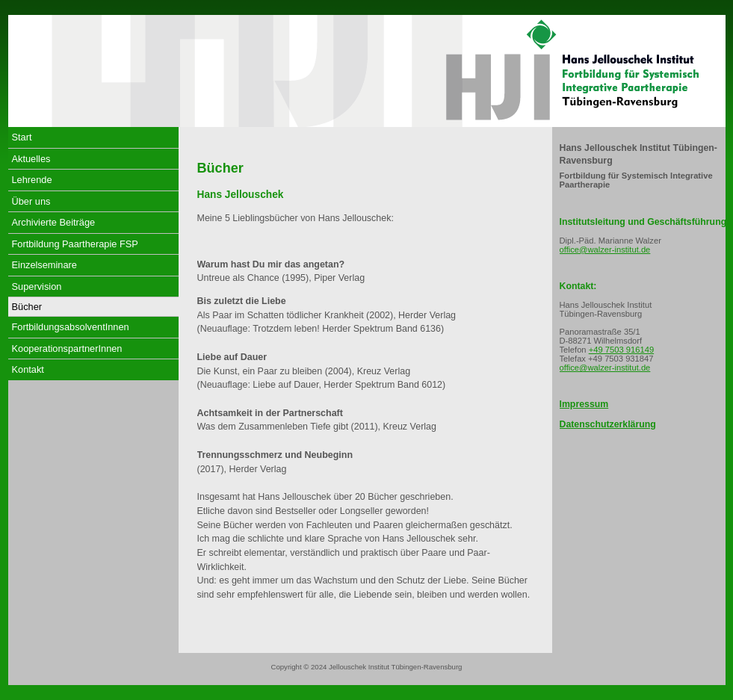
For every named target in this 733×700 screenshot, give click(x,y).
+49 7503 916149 (621, 350)
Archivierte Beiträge (54, 222)
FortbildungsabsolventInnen (71, 327)
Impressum (584, 404)
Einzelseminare (45, 265)
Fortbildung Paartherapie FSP (75, 244)
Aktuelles (31, 159)
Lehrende (32, 180)
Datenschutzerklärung (608, 424)
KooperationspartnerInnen (67, 349)
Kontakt (28, 369)
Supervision (37, 286)
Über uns (31, 201)
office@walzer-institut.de (605, 250)
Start (22, 137)
